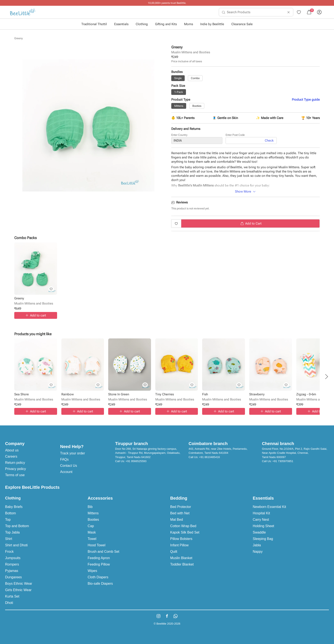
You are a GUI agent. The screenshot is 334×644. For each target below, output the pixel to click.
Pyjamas (12, 571)
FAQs (64, 459)
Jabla (257, 545)
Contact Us (68, 466)
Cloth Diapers (98, 577)
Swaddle (259, 532)
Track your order (73, 453)
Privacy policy (16, 469)
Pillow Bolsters (181, 539)
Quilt (174, 552)
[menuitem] (23, 12)
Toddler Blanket (182, 564)
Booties (93, 520)
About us (12, 450)
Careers (11, 456)
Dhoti (9, 603)
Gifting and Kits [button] (166, 24)
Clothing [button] (142, 24)
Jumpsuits (13, 558)
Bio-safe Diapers (100, 584)
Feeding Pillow (99, 564)
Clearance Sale (242, 24)
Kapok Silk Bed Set (185, 532)
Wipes (92, 571)
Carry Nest (261, 520)
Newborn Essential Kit (270, 507)
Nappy (258, 552)
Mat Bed (177, 520)
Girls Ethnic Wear (18, 590)
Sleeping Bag (263, 539)
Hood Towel (97, 545)
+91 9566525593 (136, 461)
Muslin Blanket (181, 558)
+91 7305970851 (283, 461)
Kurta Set (12, 596)
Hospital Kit (261, 513)
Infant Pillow (179, 545)
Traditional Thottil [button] (94, 24)
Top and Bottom (17, 526)
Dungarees (13, 577)
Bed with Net (180, 513)
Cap (91, 526)
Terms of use (15, 475)
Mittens (93, 513)
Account (66, 472)
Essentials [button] (121, 24)
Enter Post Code (235, 135)
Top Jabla (12, 532)
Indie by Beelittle (212, 24)
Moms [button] (189, 24)
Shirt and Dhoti (16, 545)
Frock (9, 552)
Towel (92, 539)
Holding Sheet (264, 526)
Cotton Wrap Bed (183, 526)
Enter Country (179, 135)
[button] (327, 377)
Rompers (12, 564)
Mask (92, 532)
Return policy (15, 463)
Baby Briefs (14, 507)
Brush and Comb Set (104, 552)
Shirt (9, 539)
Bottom (11, 513)
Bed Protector (181, 507)
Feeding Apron (99, 558)
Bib (90, 507)
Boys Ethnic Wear (19, 584)
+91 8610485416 (209, 457)
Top (8, 520)
